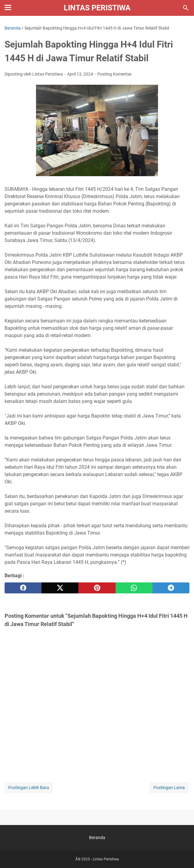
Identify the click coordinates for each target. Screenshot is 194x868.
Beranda (97, 838)
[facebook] (23, 588)
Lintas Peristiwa (97, 8)
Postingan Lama (169, 788)
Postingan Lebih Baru (29, 788)
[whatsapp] (134, 588)
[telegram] (171, 588)
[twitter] (60, 588)
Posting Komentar (115, 74)
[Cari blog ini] (186, 8)
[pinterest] (97, 588)
